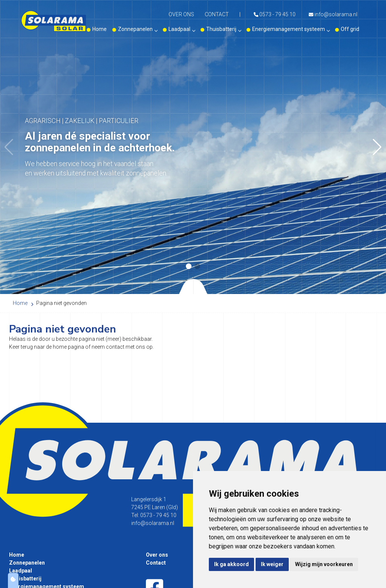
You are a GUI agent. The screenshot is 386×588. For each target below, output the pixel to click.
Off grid (350, 29)
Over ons (181, 14)
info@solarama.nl (333, 14)
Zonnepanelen (138, 29)
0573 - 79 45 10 (275, 14)
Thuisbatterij (224, 29)
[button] (377, 147)
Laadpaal (182, 29)
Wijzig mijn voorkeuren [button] (324, 564)
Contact (217, 14)
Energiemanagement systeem (291, 29)
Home (100, 29)
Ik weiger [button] (272, 564)
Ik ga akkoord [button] (231, 564)
